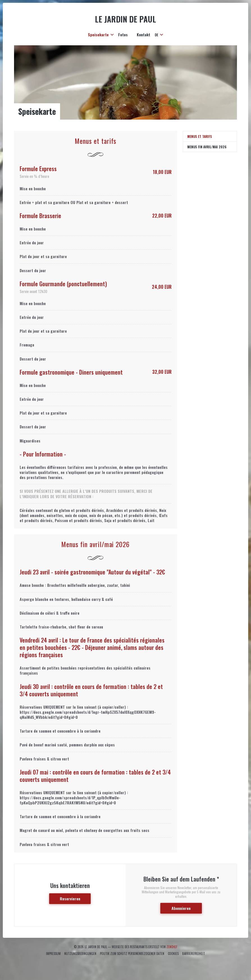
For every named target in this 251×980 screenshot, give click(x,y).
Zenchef (172, 947)
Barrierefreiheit (194, 954)
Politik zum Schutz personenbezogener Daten (132, 954)
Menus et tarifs (200, 136)
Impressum (53, 954)
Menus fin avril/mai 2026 (207, 147)
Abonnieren (181, 908)
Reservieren (70, 899)
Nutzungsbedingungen (80, 954)
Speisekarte (101, 35)
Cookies (173, 954)
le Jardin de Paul (126, 19)
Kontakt (143, 35)
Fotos (123, 35)
